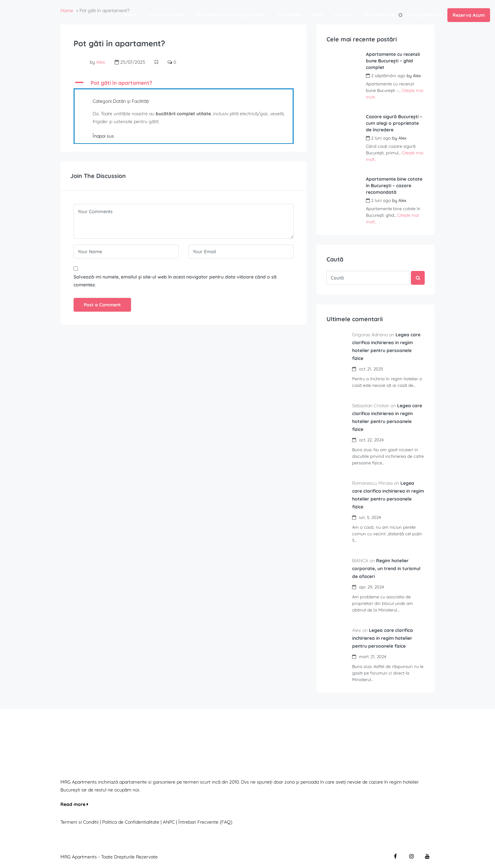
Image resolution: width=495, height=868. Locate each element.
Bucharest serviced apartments (232, 15)
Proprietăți (290, 15)
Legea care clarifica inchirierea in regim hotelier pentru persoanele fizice (383, 638)
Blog (318, 15)
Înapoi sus (103, 136)
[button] (184, 83)
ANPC (169, 822)
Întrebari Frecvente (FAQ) (205, 822)
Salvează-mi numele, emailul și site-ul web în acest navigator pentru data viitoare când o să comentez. (175, 281)
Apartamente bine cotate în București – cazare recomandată (394, 186)
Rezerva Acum (469, 15)
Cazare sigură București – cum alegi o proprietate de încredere (394, 123)
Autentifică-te (379, 15)
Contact (343, 15)
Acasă (130, 15)
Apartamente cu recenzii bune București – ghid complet (393, 61)
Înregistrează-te (425, 15)
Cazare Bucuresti (167, 15)
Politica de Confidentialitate (131, 822)
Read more (74, 804)
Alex (101, 62)
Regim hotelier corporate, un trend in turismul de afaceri (387, 568)
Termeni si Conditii (79, 822)
